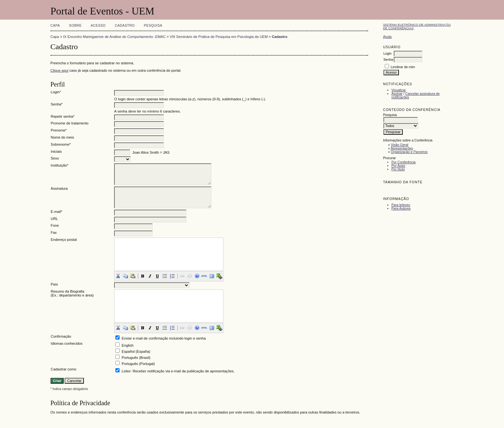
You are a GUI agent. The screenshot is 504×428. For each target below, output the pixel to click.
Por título (398, 169)
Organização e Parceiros (409, 152)
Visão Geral (400, 145)
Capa (55, 26)
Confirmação (61, 336)
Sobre (75, 26)
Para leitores (401, 205)
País (54, 284)
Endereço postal (64, 240)
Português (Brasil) (136, 358)
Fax (54, 232)
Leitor (126, 371)
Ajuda (387, 37)
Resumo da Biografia (67, 291)
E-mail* (57, 212)
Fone (55, 225)
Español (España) (136, 351)
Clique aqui (59, 70)
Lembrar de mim (403, 67)
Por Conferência (404, 162)
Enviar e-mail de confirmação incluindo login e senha (164, 338)
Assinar (397, 94)
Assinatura (59, 188)
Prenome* (59, 130)
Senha (388, 60)
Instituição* (60, 165)
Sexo (55, 158)
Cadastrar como (64, 369)
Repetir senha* (63, 116)
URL (54, 219)
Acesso (98, 26)
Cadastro (125, 26)
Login (387, 54)
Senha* (57, 104)
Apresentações (402, 148)
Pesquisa (153, 26)
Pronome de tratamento (70, 123)
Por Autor (398, 166)
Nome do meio (63, 137)
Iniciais (56, 151)
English (127, 345)
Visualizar (399, 90)
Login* (56, 92)
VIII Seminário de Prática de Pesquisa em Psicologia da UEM (219, 37)
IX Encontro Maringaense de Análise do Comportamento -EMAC (114, 37)
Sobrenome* (61, 144)
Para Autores (401, 209)
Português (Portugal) (138, 364)
